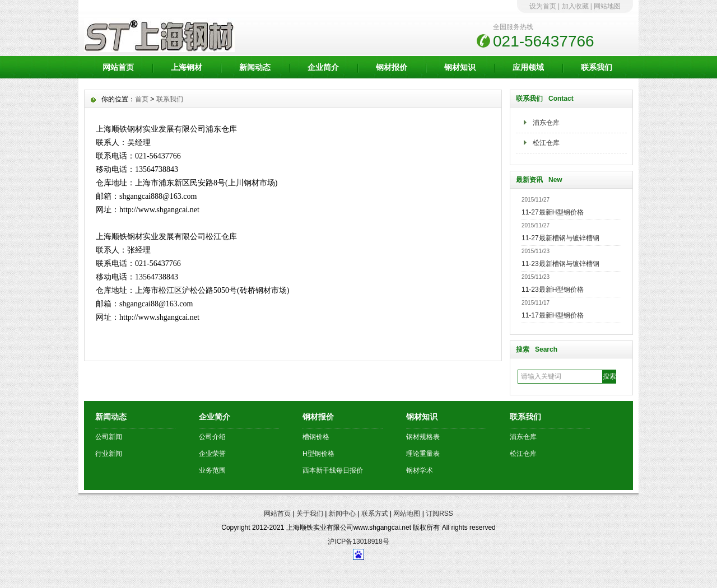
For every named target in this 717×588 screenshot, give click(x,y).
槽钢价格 (316, 437)
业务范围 (212, 470)
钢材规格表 (423, 437)
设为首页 (543, 6)
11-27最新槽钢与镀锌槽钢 (560, 238)
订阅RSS (439, 514)
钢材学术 (420, 470)
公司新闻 (109, 437)
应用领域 (528, 67)
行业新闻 (109, 454)
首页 (142, 99)
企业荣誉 (212, 454)
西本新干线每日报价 (333, 470)
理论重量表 (423, 454)
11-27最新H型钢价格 (553, 212)
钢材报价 (392, 67)
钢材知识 (460, 67)
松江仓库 (546, 143)
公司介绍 (212, 437)
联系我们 (597, 67)
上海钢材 (187, 67)
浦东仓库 (546, 123)
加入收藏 (575, 6)
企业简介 (323, 67)
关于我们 (310, 514)
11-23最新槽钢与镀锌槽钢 (560, 264)
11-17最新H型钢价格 (553, 315)
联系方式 (375, 514)
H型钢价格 (318, 454)
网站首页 (118, 67)
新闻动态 (255, 67)
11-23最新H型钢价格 (553, 290)
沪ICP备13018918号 (358, 542)
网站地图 (607, 6)
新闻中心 (342, 514)
